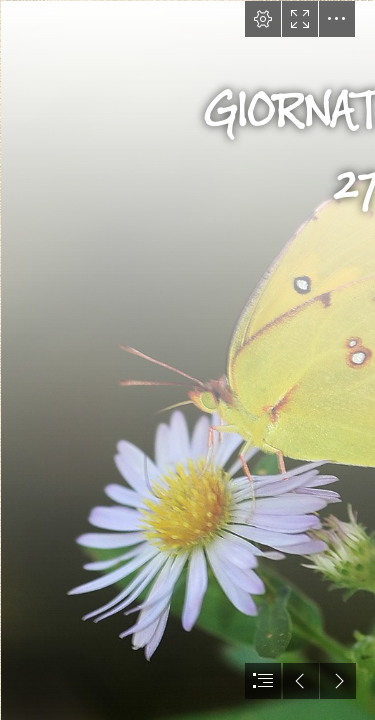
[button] (263, 19)
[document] (187, 360)
